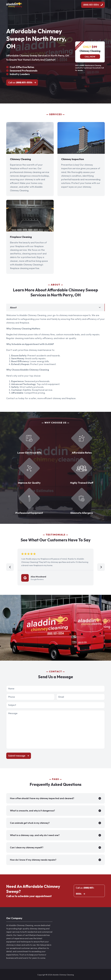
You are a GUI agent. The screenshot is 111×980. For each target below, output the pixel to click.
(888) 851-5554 (91, 5)
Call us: (20, 82)
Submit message (17, 756)
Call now (90, 57)
